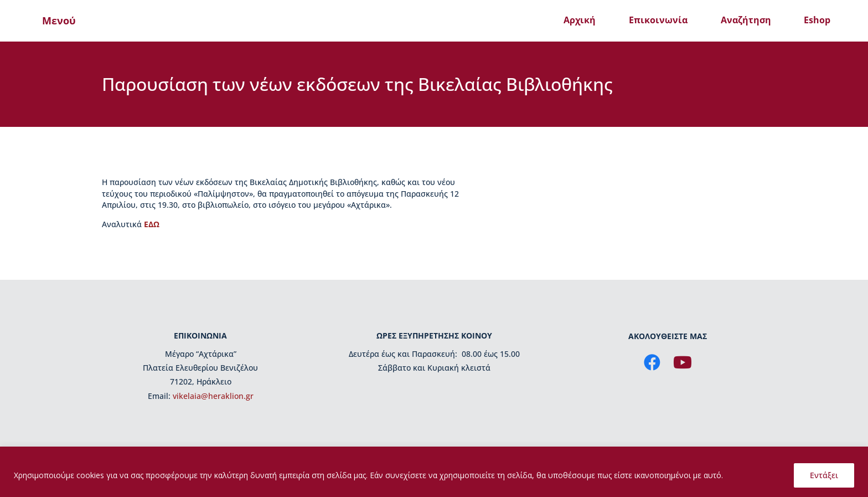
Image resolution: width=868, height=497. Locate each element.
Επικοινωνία (658, 20)
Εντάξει (824, 475)
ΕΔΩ (152, 224)
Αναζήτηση (746, 20)
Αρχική (580, 20)
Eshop (817, 20)
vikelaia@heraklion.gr (213, 396)
